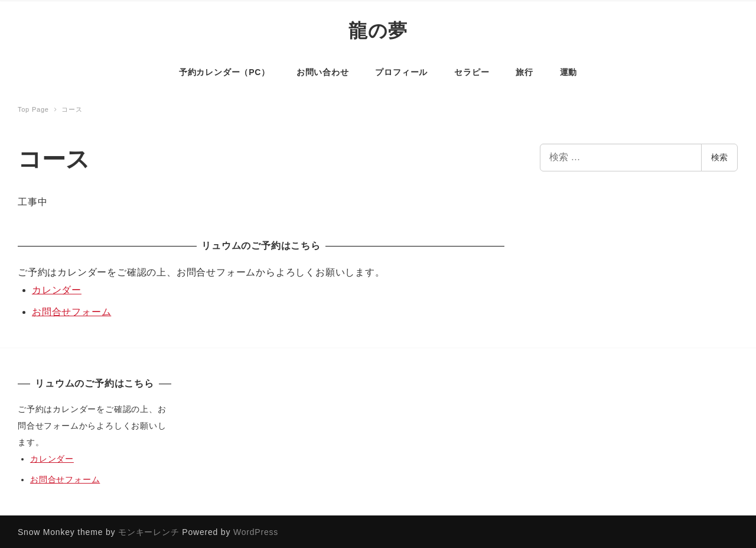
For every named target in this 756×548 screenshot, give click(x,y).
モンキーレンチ (149, 531)
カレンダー (57, 289)
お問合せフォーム (71, 311)
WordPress (256, 531)
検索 (719, 156)
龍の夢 (378, 30)
